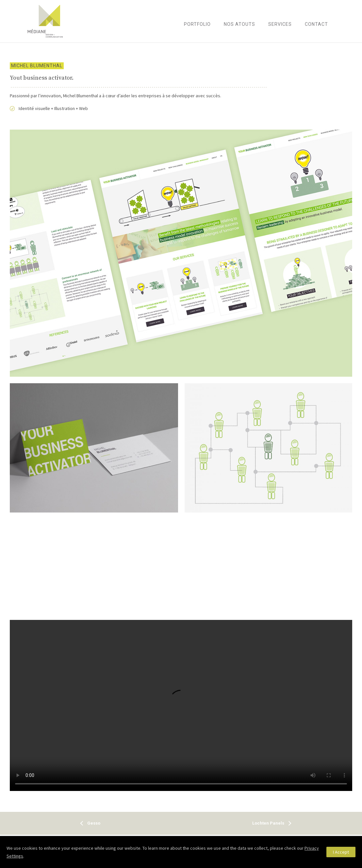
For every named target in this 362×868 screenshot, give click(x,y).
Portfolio (197, 24)
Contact (316, 24)
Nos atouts (239, 24)
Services (280, 24)
